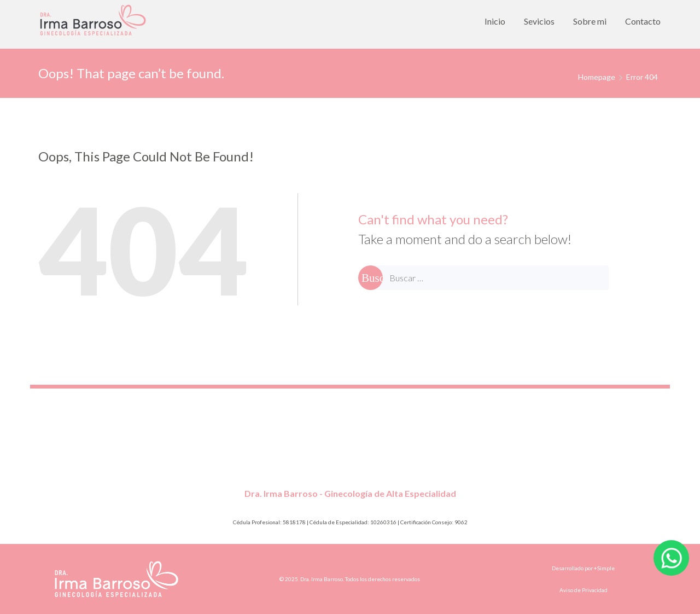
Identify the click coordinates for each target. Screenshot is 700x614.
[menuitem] (495, 21)
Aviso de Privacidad (584, 590)
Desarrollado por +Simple (583, 568)
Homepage (597, 77)
